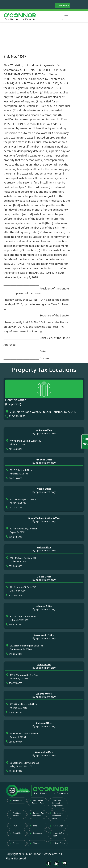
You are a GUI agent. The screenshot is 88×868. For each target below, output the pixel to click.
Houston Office (16, 400)
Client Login (63, 5)
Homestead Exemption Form (57, 816)
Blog (33, 826)
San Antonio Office (44, 635)
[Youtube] (65, 863)
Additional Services (16, 814)
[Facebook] (49, 863)
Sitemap (35, 843)
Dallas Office (44, 547)
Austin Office (44, 489)
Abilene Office (44, 430)
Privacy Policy (57, 843)
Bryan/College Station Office (44, 518)
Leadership (36, 833)
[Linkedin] (57, 863)
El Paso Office (44, 577)
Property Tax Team (57, 834)
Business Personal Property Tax (56, 803)
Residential (16, 800)
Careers (14, 843)
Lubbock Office (44, 606)
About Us (15, 833)
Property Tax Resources (37, 814)
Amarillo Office (44, 460)
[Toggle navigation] (66, 17)
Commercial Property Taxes (37, 802)
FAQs (13, 826)
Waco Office (44, 664)
